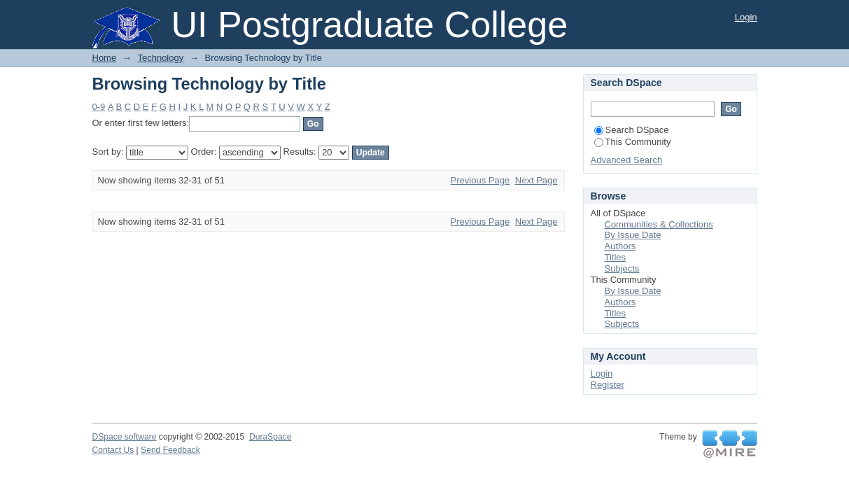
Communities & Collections (659, 224)
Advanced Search (627, 160)
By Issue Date (633, 235)
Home (105, 58)
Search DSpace (632, 130)
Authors (620, 246)
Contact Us (113, 450)
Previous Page (480, 180)
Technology (160, 58)
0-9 (99, 107)
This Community (633, 142)
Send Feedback (170, 450)
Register (608, 385)
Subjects (622, 268)
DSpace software (125, 437)
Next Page (536, 180)
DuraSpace (270, 437)
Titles (616, 257)
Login (746, 17)
